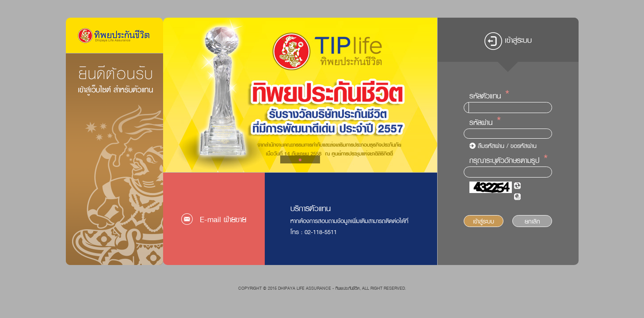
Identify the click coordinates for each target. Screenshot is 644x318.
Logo (114, 35)
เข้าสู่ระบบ (484, 221)
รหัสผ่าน (481, 122)
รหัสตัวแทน (485, 96)
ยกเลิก (532, 221)
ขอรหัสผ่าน (524, 146)
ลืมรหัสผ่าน (491, 146)
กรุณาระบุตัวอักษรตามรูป (504, 160)
